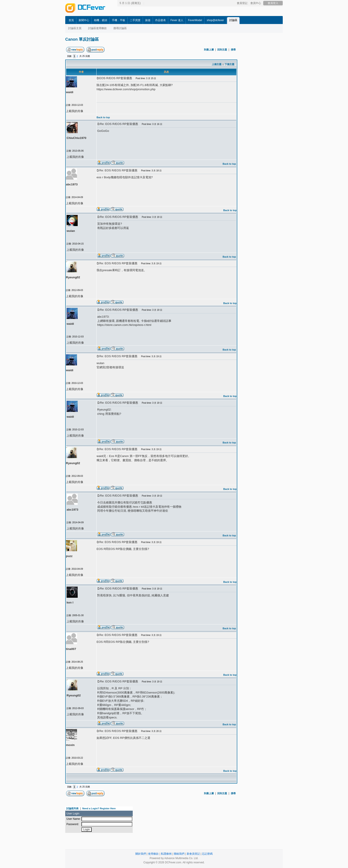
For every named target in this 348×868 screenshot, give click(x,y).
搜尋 (233, 50)
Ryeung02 (73, 277)
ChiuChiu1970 (76, 138)
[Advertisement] (278, 113)
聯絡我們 (179, 854)
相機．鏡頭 (101, 20)
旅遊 (148, 20)
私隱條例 (166, 854)
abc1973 (72, 184)
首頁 (71, 20)
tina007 (71, 649)
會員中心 (256, 3)
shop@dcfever (215, 20)
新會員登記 (193, 854)
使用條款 (153, 854)
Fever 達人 (177, 20)
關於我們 (141, 854)
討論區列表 (72, 808)
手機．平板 (119, 20)
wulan (71, 231)
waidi (70, 92)
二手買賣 (135, 20)
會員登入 (273, 3)
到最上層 (209, 50)
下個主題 (229, 64)
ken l (70, 602)
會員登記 (242, 3)
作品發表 (160, 20)
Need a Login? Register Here (99, 808)
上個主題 (217, 64)
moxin (70, 745)
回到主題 (222, 50)
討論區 (233, 20)
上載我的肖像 (75, 111)
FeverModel (195, 20)
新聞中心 (84, 20)
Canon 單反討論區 (82, 39)
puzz (69, 556)
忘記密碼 (207, 854)
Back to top (103, 117)
